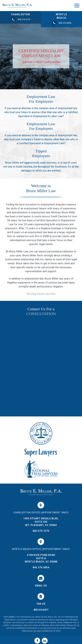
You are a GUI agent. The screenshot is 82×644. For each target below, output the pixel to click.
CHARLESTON (21, 14)
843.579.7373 (41, 531)
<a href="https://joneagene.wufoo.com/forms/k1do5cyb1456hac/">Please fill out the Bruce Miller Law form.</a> (41, 366)
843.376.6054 (41, 567)
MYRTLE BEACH (61, 16)
